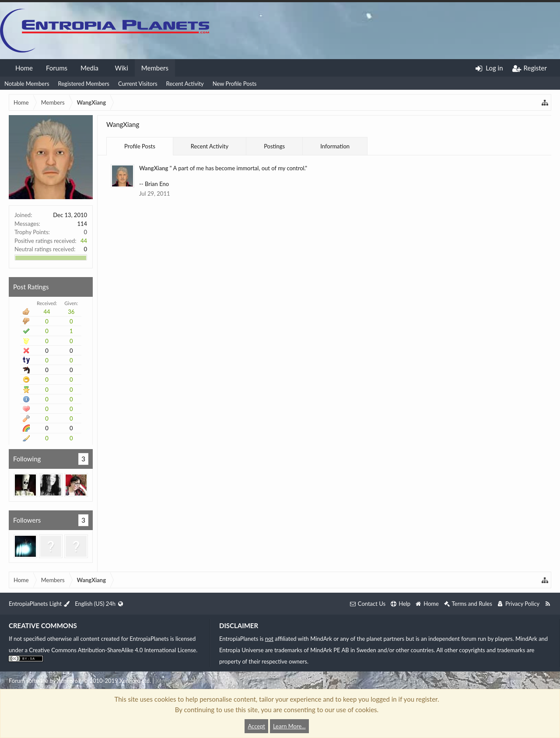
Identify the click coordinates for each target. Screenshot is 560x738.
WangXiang (154, 168)
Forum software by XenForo (80, 681)
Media (89, 68)
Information (335, 146)
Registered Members (84, 84)
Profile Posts (140, 146)
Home (24, 68)
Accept (256, 726)
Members (155, 68)
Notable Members (27, 84)
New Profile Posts (235, 84)
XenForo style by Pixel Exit (188, 681)
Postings (274, 146)
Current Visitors (138, 84)
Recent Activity (185, 84)
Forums (57, 68)
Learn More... (289, 726)
